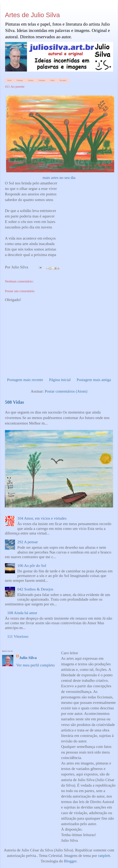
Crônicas (42, 80)
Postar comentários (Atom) (66, 391)
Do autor (63, 80)
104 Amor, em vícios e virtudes (42, 518)
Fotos (52, 80)
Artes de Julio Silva (32, 15)
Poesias (20, 80)
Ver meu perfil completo (35, 665)
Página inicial (60, 380)
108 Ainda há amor (22, 613)
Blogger (70, 861)
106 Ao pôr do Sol (32, 566)
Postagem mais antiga (94, 380)
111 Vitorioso (18, 636)
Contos (30, 80)
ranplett (104, 856)
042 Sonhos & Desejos (35, 589)
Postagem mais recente (25, 380)
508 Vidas (14, 402)
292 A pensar (28, 542)
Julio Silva (28, 658)
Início (9, 80)
